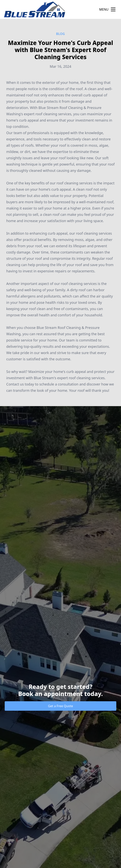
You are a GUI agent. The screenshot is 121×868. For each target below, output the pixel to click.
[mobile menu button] (113, 9)
